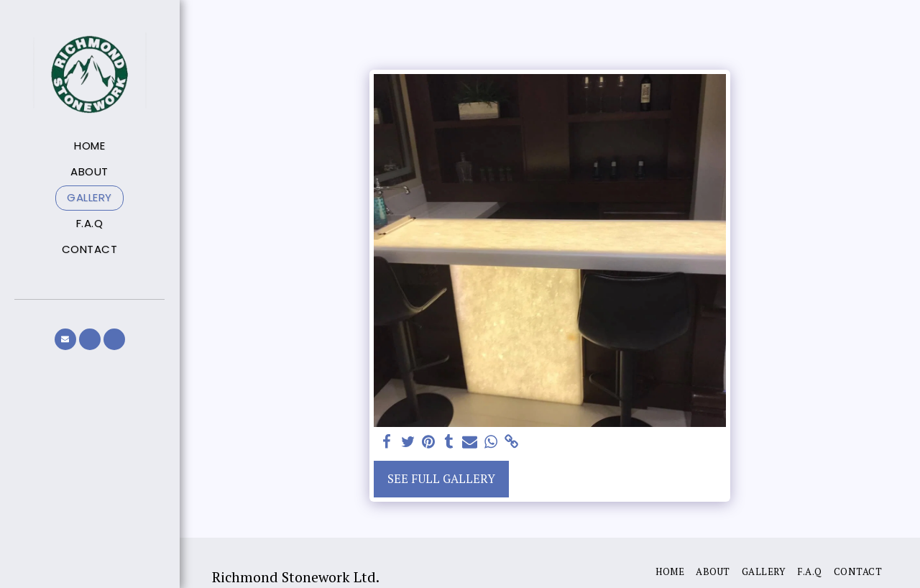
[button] (65, 339)
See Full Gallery (441, 479)
